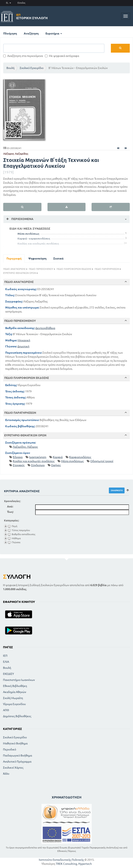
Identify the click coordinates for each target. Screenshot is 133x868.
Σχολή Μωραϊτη (13, 698)
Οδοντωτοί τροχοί (102, 461)
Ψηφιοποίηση (37, 258)
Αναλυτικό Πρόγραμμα (17, 762)
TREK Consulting (66, 864)
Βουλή (10, 68)
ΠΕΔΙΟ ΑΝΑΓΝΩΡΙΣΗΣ (14, 269)
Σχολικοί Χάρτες (13, 768)
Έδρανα (18, 457)
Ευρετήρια (54, 33)
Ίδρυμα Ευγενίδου (14, 704)
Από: (10, 506)
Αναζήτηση (31, 33)
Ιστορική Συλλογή (32, 17)
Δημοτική (23, 346)
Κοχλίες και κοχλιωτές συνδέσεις (38, 244)
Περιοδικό (10, 749)
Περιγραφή (14, 258)
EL (9, 3)
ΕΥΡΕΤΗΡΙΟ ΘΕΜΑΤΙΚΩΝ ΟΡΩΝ (20, 273)
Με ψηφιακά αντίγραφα (62, 56)
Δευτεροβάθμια (45, 328)
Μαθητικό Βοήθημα (15, 743)
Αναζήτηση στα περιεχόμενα (23, 56)
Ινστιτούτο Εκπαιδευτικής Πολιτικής (61, 860)
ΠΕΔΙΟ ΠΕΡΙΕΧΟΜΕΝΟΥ (41, 269)
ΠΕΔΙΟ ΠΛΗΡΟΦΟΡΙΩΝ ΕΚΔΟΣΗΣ (74, 269)
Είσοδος (21, 3)
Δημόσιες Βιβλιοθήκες (17, 716)
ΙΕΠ (5, 656)
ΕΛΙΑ (6, 662)
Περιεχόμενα (22, 219)
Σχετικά (58, 258)
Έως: (10, 512)
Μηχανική (24, 340)
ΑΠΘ (6, 710)
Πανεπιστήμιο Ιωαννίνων (19, 680)
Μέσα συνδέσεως (28, 234)
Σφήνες (56, 465)
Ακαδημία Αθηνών (15, 692)
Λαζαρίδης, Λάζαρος (25, 447)
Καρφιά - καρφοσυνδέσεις (34, 239)
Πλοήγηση (10, 33)
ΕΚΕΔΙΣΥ (8, 674)
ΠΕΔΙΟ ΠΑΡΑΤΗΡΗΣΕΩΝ (107, 269)
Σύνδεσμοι (38, 465)
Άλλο (6, 774)
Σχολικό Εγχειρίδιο (32, 68)
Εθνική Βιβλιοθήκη (15, 686)
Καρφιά (58, 457)
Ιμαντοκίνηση (38, 457)
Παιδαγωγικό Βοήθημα (18, 755)
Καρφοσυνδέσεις (80, 457)
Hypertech (85, 864)
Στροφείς (19, 465)
